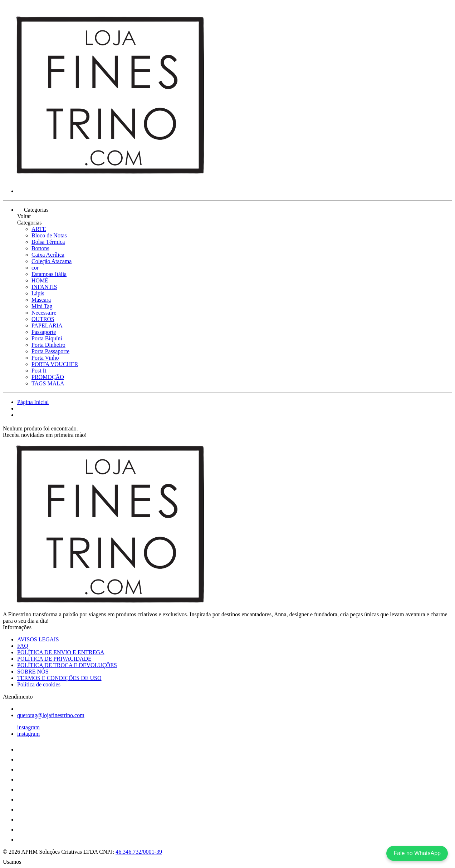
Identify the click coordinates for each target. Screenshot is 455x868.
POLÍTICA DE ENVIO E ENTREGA (61, 652)
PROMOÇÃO (48, 377)
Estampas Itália (49, 274)
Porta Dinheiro (48, 345)
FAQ (23, 646)
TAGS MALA (48, 383)
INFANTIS (44, 287)
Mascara (41, 300)
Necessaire (44, 313)
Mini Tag (42, 306)
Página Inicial (33, 402)
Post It (39, 371)
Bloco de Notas (49, 235)
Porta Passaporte (50, 351)
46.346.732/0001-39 (139, 852)
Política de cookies (39, 684)
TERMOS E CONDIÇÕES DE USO (59, 678)
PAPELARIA (47, 325)
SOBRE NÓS (33, 672)
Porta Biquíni (47, 338)
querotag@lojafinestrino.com (51, 715)
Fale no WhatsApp (417, 853)
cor (35, 268)
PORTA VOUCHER (55, 364)
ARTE (39, 229)
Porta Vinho (45, 358)
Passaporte (44, 332)
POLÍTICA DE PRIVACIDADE (54, 659)
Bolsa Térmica (48, 242)
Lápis (38, 293)
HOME (40, 280)
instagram (28, 727)
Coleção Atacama (52, 261)
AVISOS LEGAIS (38, 639)
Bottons (40, 248)
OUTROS (43, 319)
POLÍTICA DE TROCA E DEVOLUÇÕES (67, 665)
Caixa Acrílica (48, 255)
